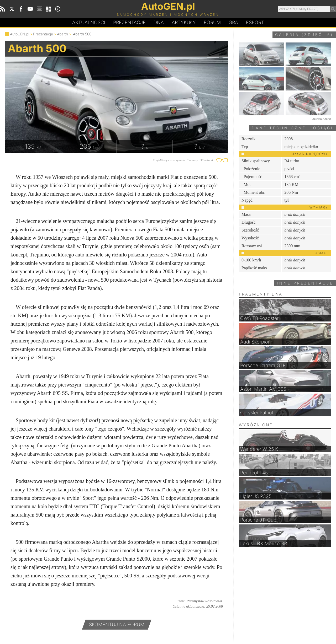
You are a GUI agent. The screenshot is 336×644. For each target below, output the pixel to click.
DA (159, 23)
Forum (212, 22)
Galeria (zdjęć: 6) (304, 34)
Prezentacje (129, 22)
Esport (255, 22)
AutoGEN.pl (20, 34)
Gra (233, 22)
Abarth (62, 34)
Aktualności (89, 22)
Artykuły (184, 22)
